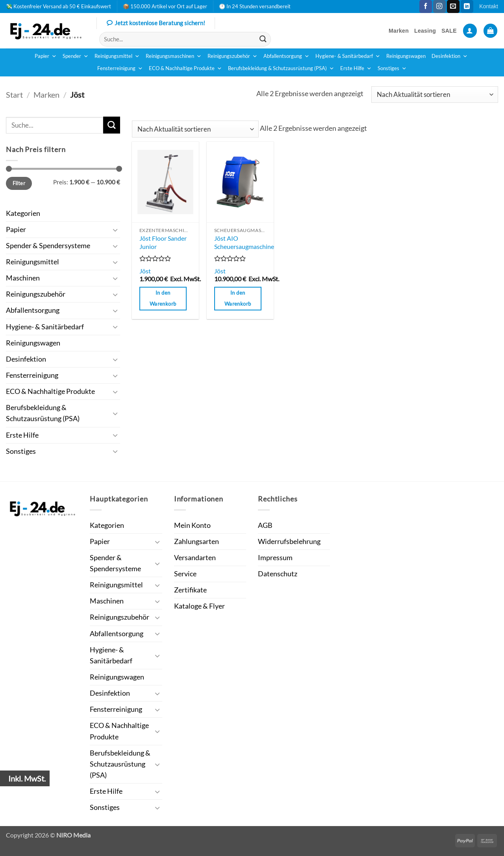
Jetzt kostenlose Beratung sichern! (156, 24)
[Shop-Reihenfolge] (435, 95)
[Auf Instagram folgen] (439, 6)
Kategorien (23, 213)
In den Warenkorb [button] (163, 298)
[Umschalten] (115, 230)
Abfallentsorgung (286, 56)
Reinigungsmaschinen (174, 56)
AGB (265, 525)
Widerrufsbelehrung (289, 541)
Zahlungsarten (196, 541)
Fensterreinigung (120, 69)
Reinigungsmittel (117, 56)
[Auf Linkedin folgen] (467, 6)
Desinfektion (450, 56)
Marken (399, 31)
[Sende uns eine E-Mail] (453, 6)
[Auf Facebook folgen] (426, 6)
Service (185, 574)
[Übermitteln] (263, 39)
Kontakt (489, 6)
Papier (46, 56)
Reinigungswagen (406, 56)
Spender (76, 56)
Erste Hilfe (356, 69)
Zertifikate (190, 590)
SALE (449, 31)
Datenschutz (278, 574)
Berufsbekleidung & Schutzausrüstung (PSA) (281, 69)
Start (14, 95)
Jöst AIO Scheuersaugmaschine (244, 242)
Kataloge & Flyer (199, 606)
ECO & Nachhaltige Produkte (185, 69)
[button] (470, 31)
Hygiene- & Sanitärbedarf (348, 56)
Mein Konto (192, 525)
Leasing (425, 31)
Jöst (145, 271)
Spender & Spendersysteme (48, 246)
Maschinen (23, 278)
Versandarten (195, 558)
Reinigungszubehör (233, 56)
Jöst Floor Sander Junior (163, 242)
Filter (19, 183)
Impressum (275, 558)
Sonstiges (392, 69)
